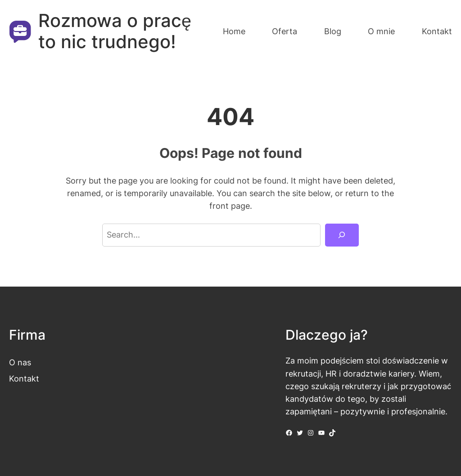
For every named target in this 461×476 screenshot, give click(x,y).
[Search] (342, 235)
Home (234, 31)
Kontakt (24, 379)
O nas (20, 362)
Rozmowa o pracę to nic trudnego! (115, 31)
